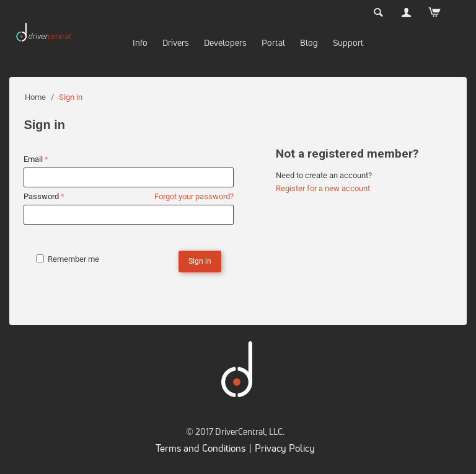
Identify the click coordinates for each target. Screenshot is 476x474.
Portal (273, 42)
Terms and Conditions (201, 448)
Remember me (68, 259)
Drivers (176, 42)
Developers (225, 42)
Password (41, 196)
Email (33, 159)
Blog (309, 42)
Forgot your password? (194, 196)
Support (348, 42)
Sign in (200, 261)
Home (35, 97)
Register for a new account (323, 188)
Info (140, 42)
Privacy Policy (285, 448)
